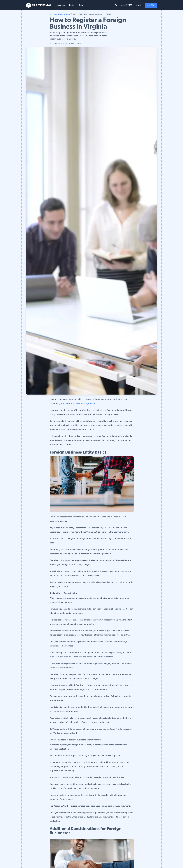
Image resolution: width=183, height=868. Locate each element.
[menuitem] (61, 5)
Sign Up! (151, 5)
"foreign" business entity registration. (79, 404)
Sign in (139, 5)
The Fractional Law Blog (60, 14)
